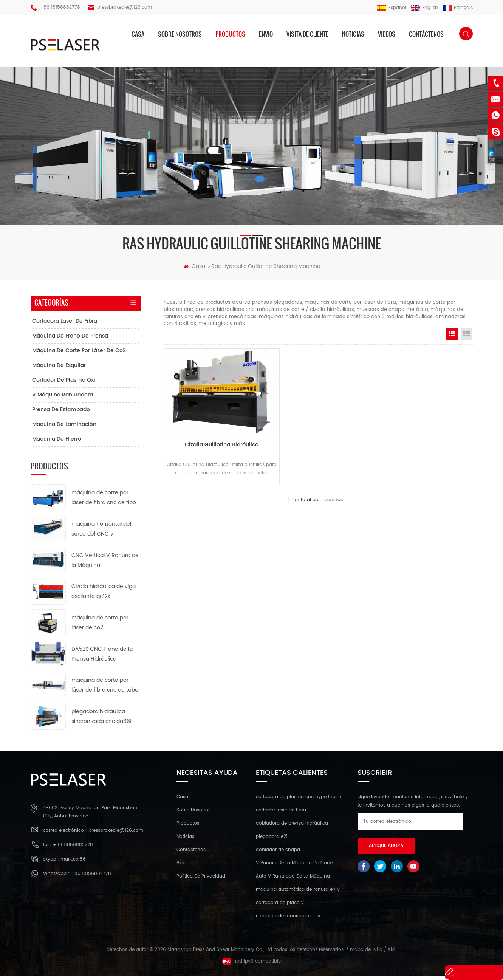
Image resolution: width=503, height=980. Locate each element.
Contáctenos (426, 34)
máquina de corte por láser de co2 (79, 354)
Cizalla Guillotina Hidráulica (213, 437)
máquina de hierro (57, 443)
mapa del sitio (366, 954)
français (458, 8)
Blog (181, 867)
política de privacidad (201, 880)
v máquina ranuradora (63, 399)
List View (466, 338)
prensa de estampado (61, 413)
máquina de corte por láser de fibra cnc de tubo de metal (105, 690)
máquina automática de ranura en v (298, 894)
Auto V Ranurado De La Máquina (293, 880)
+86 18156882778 (60, 7)
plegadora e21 (272, 841)
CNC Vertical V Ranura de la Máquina (105, 564)
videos (387, 34)
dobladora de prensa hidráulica (292, 828)
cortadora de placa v (280, 907)
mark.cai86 (73, 863)
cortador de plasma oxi (64, 384)
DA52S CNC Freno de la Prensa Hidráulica (102, 658)
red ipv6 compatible (251, 965)
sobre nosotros (180, 34)
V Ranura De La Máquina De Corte (294, 867)
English (424, 8)
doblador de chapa (278, 854)
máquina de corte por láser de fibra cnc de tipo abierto (104, 502)
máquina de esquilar (59, 369)
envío (266, 34)
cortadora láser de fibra (65, 325)
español (392, 8)
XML (392, 954)
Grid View (452, 338)
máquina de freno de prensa (70, 340)
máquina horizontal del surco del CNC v (101, 533)
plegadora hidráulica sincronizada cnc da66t (102, 720)
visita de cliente (307, 34)
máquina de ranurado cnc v (288, 920)
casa (138, 34)
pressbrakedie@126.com (125, 7)
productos (230, 34)
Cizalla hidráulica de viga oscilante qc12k (104, 595)
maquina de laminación (64, 428)
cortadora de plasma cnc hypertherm (299, 801)
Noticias (353, 34)
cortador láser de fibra (281, 814)
